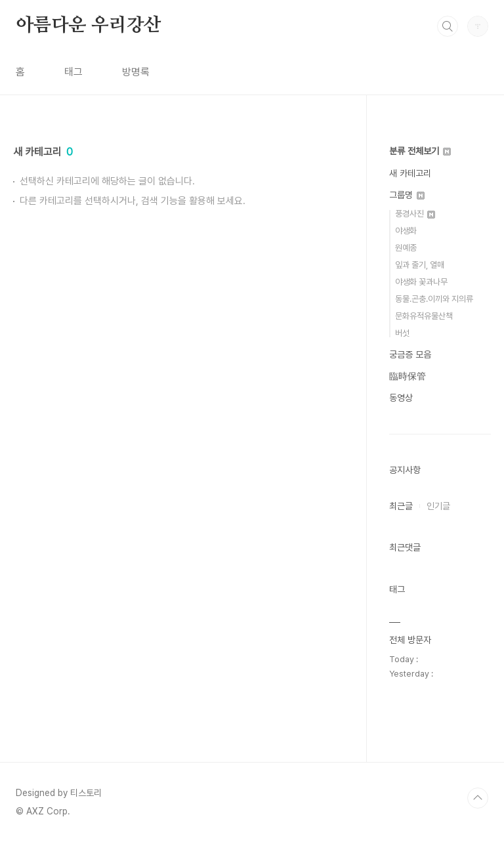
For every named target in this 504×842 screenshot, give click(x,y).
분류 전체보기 (420, 151)
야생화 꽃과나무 (421, 282)
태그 (73, 72)
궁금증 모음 (410, 354)
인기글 (438, 506)
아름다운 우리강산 (89, 26)
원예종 (406, 248)
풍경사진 (415, 214)
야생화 (406, 231)
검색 (448, 26)
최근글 (401, 506)
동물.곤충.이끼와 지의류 (434, 299)
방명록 (136, 72)
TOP (478, 798)
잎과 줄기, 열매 (420, 265)
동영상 (401, 398)
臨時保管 (408, 376)
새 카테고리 (410, 173)
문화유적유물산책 (424, 316)
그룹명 (407, 195)
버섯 (402, 333)
